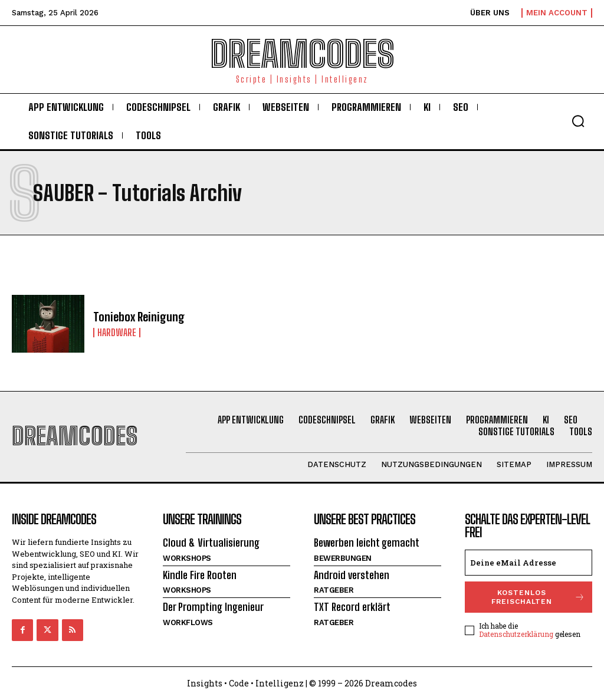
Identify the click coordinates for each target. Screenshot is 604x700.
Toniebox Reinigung (139, 317)
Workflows (188, 622)
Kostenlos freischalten (538, 597)
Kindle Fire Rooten (200, 575)
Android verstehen (352, 575)
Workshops (187, 558)
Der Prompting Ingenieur (213, 607)
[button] (578, 121)
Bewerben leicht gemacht (367, 543)
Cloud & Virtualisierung (211, 543)
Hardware (117, 333)
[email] (528, 563)
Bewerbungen (343, 558)
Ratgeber (334, 590)
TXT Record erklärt (352, 607)
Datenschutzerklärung (516, 634)
